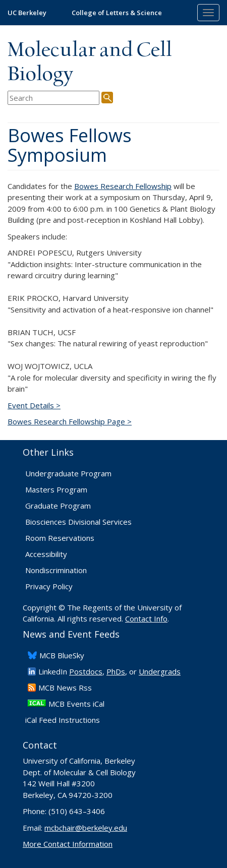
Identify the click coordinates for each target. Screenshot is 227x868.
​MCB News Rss (65, 688)
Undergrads (160, 671)
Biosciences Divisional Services (78, 522)
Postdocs (86, 671)
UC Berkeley (27, 13)
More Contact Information (68, 844)
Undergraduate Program (68, 473)
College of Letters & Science (117, 13)
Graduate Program (58, 506)
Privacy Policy (49, 586)
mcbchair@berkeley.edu (86, 828)
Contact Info (146, 618)
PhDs (116, 671)
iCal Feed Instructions (63, 720)
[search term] (53, 98)
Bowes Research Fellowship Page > (70, 421)
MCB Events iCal (76, 704)
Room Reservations (60, 538)
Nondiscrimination (56, 570)
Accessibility (46, 554)
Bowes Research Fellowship (123, 186)
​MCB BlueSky (62, 655)
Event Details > (34, 405)
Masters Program (56, 489)
